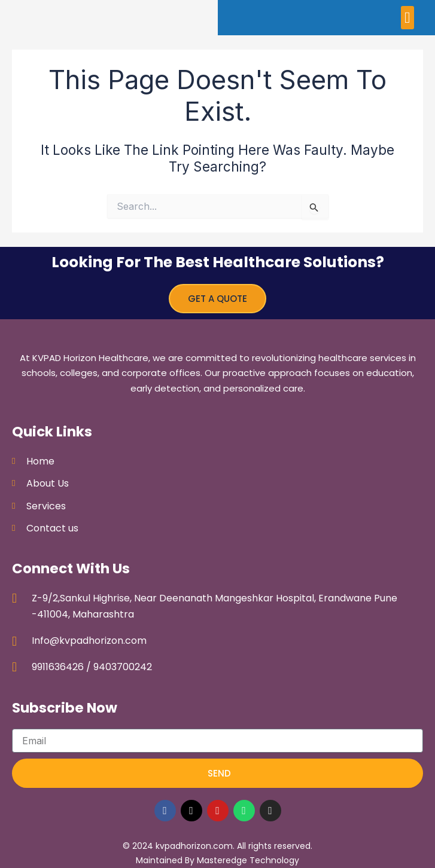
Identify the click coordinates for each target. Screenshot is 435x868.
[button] (408, 18)
